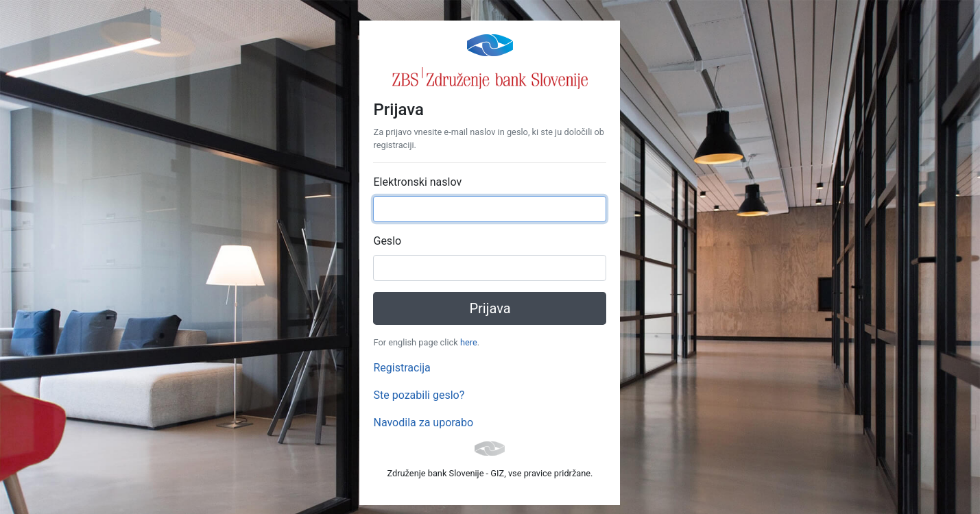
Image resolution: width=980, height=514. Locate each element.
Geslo (387, 241)
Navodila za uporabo (423, 423)
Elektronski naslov (417, 182)
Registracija (402, 368)
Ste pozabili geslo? (419, 395)
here (469, 342)
